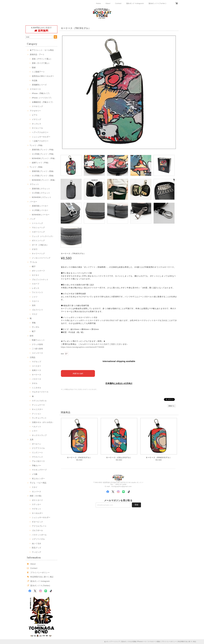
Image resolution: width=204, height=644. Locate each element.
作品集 (35, 80)
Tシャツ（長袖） (37, 167)
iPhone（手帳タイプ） (41, 93)
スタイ (35, 487)
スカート (36, 301)
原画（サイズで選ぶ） (41, 63)
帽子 (34, 267)
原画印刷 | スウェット (41, 189)
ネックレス (36, 124)
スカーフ (36, 284)
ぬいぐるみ (36, 543)
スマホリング (37, 106)
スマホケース (35, 89)
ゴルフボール (37, 530)
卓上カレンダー (38, 479)
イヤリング (36, 119)
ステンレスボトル (39, 401)
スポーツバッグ (38, 232)
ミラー (35, 431)
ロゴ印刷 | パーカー (40, 210)
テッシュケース (38, 405)
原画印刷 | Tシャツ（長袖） (43, 171)
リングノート (37, 453)
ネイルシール (37, 128)
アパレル (33, 262)
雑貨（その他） (36, 496)
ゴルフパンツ (37, 310)
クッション (36, 414)
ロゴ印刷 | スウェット (41, 193)
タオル (35, 383)
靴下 (34, 331)
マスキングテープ (39, 470)
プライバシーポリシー (40, 573)
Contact (118, 3)
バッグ (33, 219)
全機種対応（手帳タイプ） (43, 102)
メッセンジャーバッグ (41, 258)
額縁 (34, 67)
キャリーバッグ (38, 254)
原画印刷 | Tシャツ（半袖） (43, 150)
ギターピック (37, 522)
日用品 (33, 357)
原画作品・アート (37, 54)
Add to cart (78, 373)
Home (98, 3)
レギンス (36, 288)
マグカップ (36, 362)
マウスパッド (37, 457)
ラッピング (36, 552)
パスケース (36, 379)
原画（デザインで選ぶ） (42, 59)
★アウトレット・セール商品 (42, 50)
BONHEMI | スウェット (42, 197)
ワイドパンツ (37, 292)
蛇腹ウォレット (38, 340)
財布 (32, 336)
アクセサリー (35, 111)
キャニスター (37, 409)
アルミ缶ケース (38, 461)
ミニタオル (36, 388)
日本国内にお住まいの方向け (119, 383)
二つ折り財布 (37, 349)
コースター (36, 366)
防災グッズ (36, 548)
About (108, 3)
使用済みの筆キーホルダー (43, 76)
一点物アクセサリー (40, 141)
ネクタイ (36, 275)
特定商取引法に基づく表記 (42, 577)
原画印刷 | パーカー (40, 206)
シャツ (35, 297)
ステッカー (36, 504)
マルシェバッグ (38, 228)
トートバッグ (37, 223)
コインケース (37, 353)
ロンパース (36, 492)
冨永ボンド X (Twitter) (157, 3)
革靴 (34, 323)
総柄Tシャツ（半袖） (41, 163)
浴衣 (34, 305)
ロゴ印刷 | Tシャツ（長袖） (43, 176)
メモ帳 (35, 474)
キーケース (36, 375)
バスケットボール (39, 535)
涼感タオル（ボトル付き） (43, 422)
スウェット (34, 184)
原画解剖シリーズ (39, 85)
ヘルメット (36, 427)
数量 (62, 354)
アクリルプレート (39, 526)
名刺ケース (36, 370)
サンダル (36, 327)
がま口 (35, 249)
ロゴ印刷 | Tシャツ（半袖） (43, 154)
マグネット (36, 509)
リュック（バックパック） (43, 236)
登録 (136, 505)
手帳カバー (36, 466)
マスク (35, 314)
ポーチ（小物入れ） (40, 245)
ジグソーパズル (38, 539)
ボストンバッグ (38, 241)
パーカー (33, 202)
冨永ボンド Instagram (135, 3)
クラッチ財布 (37, 344)
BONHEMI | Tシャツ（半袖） (44, 158)
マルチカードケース (40, 392)
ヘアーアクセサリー (40, 132)
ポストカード (37, 500)
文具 (32, 440)
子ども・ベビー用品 (38, 483)
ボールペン (36, 444)
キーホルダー (37, 513)
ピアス (35, 115)
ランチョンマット (39, 418)
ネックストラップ (39, 435)
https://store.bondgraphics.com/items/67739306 (83, 347)
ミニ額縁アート (38, 72)
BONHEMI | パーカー (41, 215)
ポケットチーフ (38, 271)
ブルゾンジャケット (40, 280)
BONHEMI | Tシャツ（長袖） (44, 180)
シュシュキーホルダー (41, 137)
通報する (171, 406)
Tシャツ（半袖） (37, 145)
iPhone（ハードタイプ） (42, 98)
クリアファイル (38, 448)
